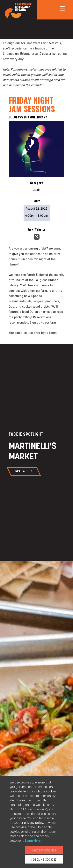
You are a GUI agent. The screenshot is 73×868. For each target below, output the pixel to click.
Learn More (33, 841)
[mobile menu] (62, 9)
